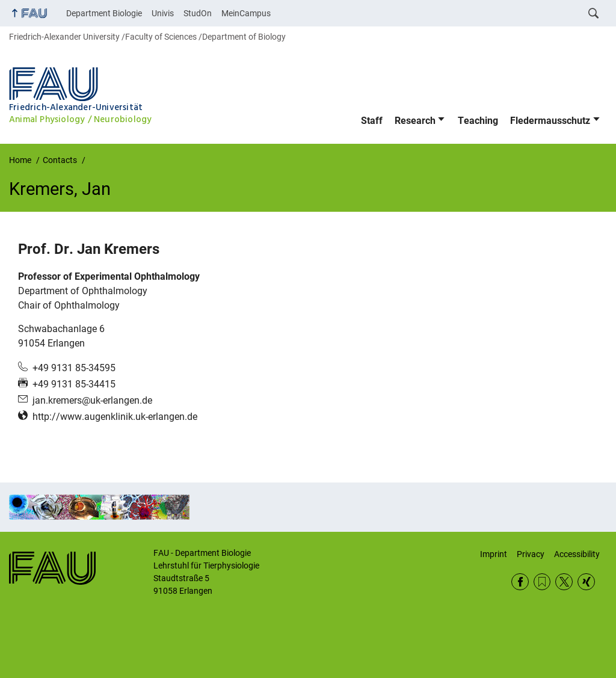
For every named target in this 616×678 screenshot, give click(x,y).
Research (415, 121)
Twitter (564, 582)
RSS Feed (542, 582)
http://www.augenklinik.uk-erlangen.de (115, 417)
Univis (163, 13)
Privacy (531, 554)
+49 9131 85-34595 (74, 368)
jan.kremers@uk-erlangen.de (92, 400)
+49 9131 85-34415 (74, 384)
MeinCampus (246, 13)
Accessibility (577, 554)
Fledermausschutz (550, 121)
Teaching (478, 121)
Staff (372, 121)
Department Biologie (104, 13)
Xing (586, 582)
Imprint (494, 554)
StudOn (198, 13)
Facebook (520, 582)
